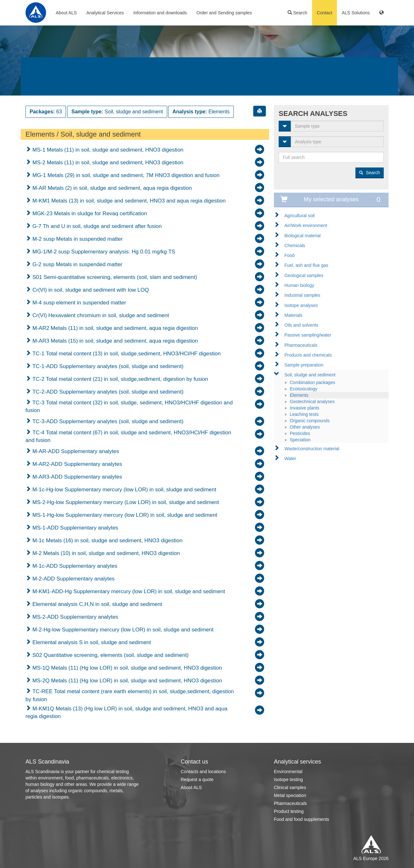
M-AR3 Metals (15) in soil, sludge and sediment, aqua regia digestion (114, 341)
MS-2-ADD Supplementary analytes (75, 617)
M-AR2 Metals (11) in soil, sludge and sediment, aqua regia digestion (114, 328)
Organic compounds (310, 421)
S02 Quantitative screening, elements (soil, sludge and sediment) (110, 655)
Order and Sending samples (224, 13)
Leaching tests (304, 414)
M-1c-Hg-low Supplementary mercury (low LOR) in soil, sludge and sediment (124, 490)
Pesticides (300, 433)
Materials (293, 315)
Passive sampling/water (308, 335)
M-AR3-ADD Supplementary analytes (76, 477)
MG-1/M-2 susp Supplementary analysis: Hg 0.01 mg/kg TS (103, 252)
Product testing (289, 811)
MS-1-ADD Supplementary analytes (75, 528)
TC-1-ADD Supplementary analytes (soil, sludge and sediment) (107, 366)
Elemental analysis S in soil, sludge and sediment (91, 642)
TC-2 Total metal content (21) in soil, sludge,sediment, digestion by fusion (119, 379)
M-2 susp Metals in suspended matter (77, 239)
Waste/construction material (312, 449)
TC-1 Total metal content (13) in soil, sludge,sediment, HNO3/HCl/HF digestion (126, 354)
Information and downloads (160, 13)
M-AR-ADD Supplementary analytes (75, 451)
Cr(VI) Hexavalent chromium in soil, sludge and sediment (100, 315)
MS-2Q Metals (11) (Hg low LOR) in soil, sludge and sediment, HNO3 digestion (126, 681)
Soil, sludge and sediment (310, 375)
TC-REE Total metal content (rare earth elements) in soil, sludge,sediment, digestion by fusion (130, 695)
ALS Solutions (356, 13)
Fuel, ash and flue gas (306, 265)
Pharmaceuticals (301, 345)
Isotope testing (288, 779)
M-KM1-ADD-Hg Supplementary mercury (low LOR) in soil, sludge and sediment (128, 591)
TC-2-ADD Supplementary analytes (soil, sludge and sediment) (107, 392)
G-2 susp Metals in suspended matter (77, 264)
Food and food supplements (302, 819)
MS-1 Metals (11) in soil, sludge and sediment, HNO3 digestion (107, 150)
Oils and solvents (301, 325)
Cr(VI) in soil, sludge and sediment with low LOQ (90, 290)
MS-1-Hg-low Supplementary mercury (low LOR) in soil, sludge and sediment (124, 515)
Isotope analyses (301, 305)
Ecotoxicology (303, 389)
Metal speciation (290, 795)
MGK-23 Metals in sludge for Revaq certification (89, 213)
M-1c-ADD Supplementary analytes (74, 566)
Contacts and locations (203, 772)
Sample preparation (304, 365)
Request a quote (197, 779)
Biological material (303, 236)
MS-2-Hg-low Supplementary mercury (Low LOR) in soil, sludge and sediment (125, 502)
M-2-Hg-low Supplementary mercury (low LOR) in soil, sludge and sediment (122, 630)
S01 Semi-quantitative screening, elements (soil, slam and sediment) (114, 277)
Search (297, 13)
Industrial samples (302, 295)
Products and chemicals (308, 355)
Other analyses (305, 427)
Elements (299, 395)
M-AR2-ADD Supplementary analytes (76, 464)
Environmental (288, 772)
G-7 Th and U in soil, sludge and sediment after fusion (96, 226)
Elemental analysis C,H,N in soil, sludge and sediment (96, 604)
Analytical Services (105, 13)
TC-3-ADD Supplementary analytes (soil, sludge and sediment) (107, 421)
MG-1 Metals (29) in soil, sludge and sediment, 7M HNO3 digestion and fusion (125, 175)
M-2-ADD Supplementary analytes (73, 579)
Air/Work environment (306, 225)
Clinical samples (290, 787)
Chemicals (295, 245)
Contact (325, 13)
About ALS (66, 13)
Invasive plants (305, 408)
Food (289, 255)
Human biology (299, 285)
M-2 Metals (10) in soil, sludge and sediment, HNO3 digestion (105, 553)
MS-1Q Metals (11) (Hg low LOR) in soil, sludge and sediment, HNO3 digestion (126, 668)
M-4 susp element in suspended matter (79, 303)
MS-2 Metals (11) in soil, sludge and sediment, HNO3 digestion (107, 163)
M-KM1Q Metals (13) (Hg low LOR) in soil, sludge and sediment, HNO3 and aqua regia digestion (126, 712)
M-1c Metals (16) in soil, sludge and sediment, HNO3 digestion (107, 541)
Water (290, 459)
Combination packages (312, 382)
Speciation (300, 440)
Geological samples (304, 275)
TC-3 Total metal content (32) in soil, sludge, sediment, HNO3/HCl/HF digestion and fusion (129, 406)
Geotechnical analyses (312, 402)
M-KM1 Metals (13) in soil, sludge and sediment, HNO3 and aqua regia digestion (128, 201)
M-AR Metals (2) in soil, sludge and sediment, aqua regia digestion (111, 188)
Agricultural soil (300, 216)
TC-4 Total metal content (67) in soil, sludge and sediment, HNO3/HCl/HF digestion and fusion (128, 436)
